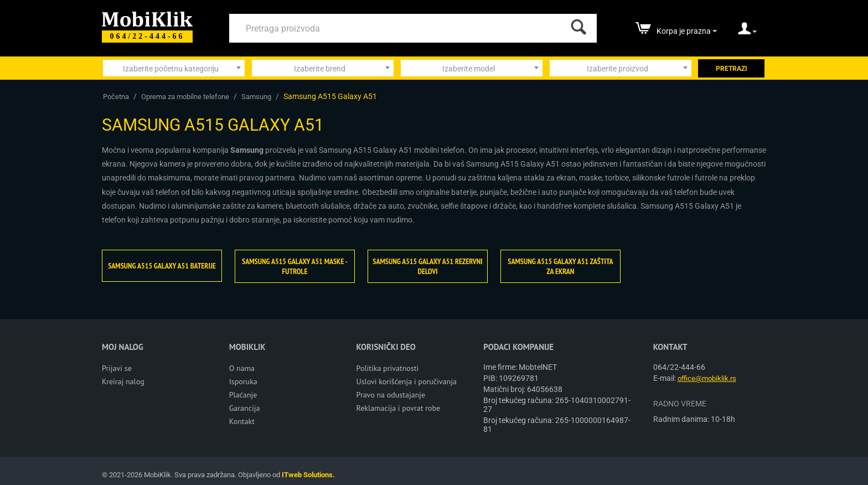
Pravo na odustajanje (391, 395)
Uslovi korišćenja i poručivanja (407, 381)
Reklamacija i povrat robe (399, 408)
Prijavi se (117, 368)
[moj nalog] (747, 32)
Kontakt (242, 421)
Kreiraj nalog (123, 381)
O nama (242, 368)
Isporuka (243, 381)
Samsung (256, 97)
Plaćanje (243, 395)
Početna (116, 97)
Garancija (245, 408)
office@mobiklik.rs (707, 378)
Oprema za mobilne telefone (185, 97)
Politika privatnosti (388, 368)
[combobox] (174, 68)
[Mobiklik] (147, 18)
